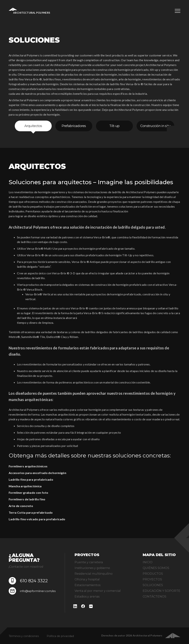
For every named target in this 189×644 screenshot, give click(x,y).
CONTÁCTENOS (154, 597)
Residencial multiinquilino (94, 574)
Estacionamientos (87, 585)
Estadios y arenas (87, 597)
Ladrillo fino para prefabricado (31, 479)
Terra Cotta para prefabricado (31, 512)
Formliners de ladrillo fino (27, 499)
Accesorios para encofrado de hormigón (37, 473)
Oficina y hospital (87, 579)
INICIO (148, 562)
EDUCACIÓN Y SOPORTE (161, 591)
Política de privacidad (60, 636)
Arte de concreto (21, 506)
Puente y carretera (89, 562)
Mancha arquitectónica (25, 486)
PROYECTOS (152, 579)
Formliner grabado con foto (28, 493)
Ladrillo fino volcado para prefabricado (37, 519)
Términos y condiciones (24, 636)
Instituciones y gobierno (92, 568)
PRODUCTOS (153, 574)
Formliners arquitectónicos (28, 466)
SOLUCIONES (153, 585)
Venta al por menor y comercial (98, 591)
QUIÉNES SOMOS (156, 568)
